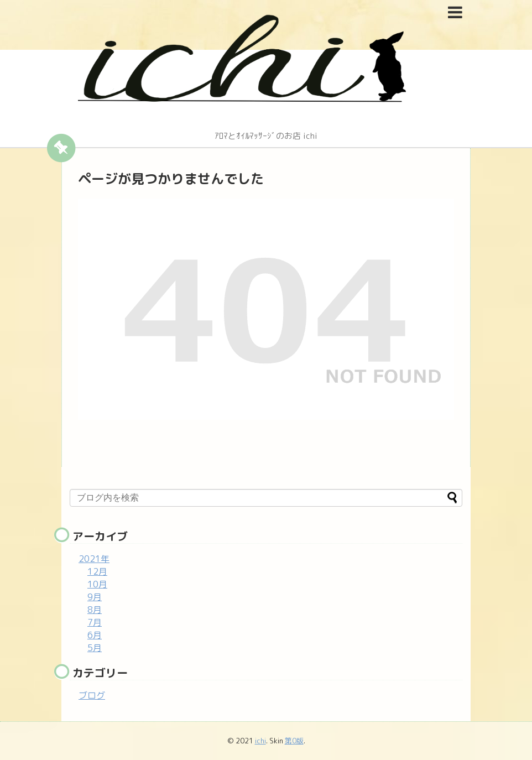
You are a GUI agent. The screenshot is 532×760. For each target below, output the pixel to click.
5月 (95, 648)
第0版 (294, 741)
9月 (95, 597)
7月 (95, 622)
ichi (260, 741)
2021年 (94, 559)
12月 (97, 571)
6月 (95, 635)
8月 (95, 610)
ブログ (92, 695)
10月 (97, 584)
